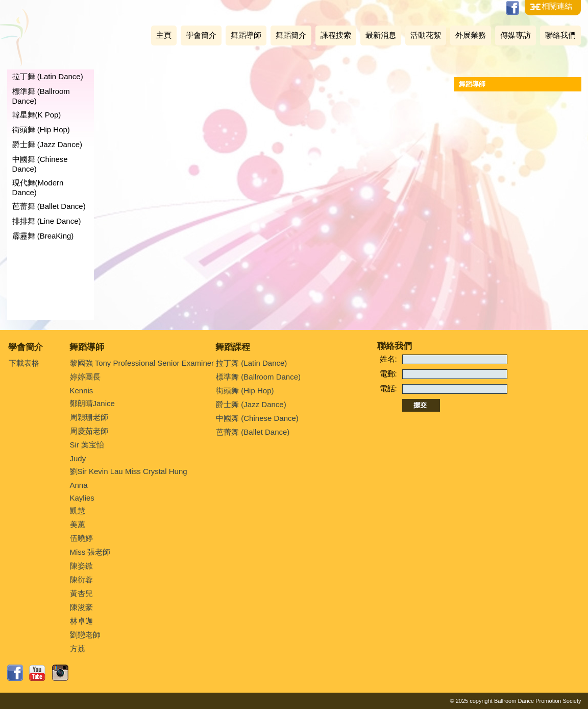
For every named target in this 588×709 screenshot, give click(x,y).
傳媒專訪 (516, 35)
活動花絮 (426, 35)
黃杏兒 (81, 593)
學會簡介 (201, 35)
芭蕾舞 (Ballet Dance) (49, 206)
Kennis (82, 391)
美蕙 (78, 524)
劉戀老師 (85, 635)
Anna (79, 485)
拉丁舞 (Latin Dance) (48, 76)
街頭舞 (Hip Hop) (41, 129)
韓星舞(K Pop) (37, 115)
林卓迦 (81, 621)
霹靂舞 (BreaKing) (43, 236)
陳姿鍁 (81, 566)
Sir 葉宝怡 (87, 445)
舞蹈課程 (233, 347)
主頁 (164, 35)
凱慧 (78, 511)
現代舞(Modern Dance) (38, 187)
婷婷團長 (85, 377)
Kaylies (82, 498)
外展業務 (471, 35)
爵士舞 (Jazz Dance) (47, 144)
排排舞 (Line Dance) (47, 221)
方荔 (78, 648)
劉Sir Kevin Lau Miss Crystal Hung (129, 471)
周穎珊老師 (89, 417)
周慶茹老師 (89, 431)
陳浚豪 (81, 607)
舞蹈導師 (246, 35)
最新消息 (381, 35)
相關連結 (557, 6)
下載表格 (24, 363)
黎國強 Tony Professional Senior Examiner (142, 363)
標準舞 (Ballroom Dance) (41, 96)
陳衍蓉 (81, 580)
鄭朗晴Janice (92, 403)
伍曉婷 (81, 538)
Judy (78, 458)
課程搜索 (336, 35)
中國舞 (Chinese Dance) (40, 164)
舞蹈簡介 (291, 35)
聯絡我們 (560, 35)
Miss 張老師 (90, 552)
